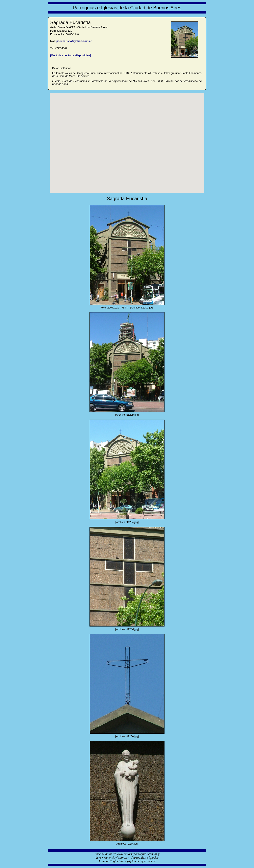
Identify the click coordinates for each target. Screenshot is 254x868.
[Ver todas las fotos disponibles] (71, 55)
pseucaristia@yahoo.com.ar (74, 41)
